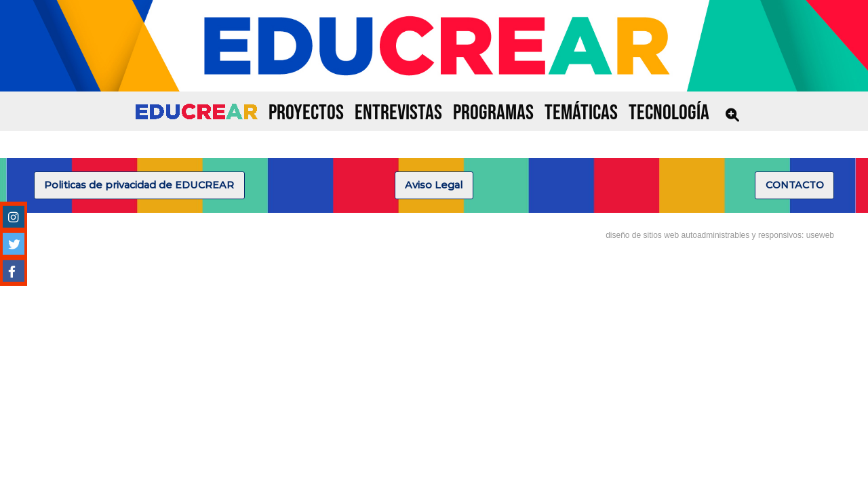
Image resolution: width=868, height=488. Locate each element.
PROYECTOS (306, 113)
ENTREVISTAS (398, 113)
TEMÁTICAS (581, 113)
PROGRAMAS (493, 113)
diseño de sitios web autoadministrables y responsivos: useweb (720, 235)
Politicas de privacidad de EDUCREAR (139, 185)
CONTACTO (795, 185)
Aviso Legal (434, 185)
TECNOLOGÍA (669, 113)
